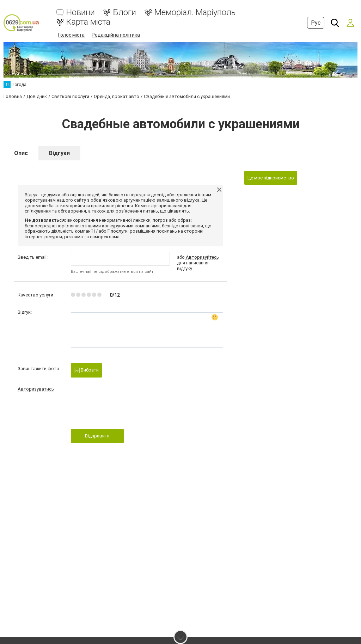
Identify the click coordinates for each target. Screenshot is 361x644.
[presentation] (124, 412)
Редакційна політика (116, 35)
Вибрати (86, 370)
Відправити (97, 436)
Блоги (125, 13)
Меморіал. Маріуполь (195, 13)
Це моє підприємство (271, 178)
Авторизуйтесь (202, 257)
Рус (316, 23)
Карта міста (88, 22)
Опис (21, 153)
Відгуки (59, 153)
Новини (81, 13)
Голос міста (71, 35)
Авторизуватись (36, 389)
